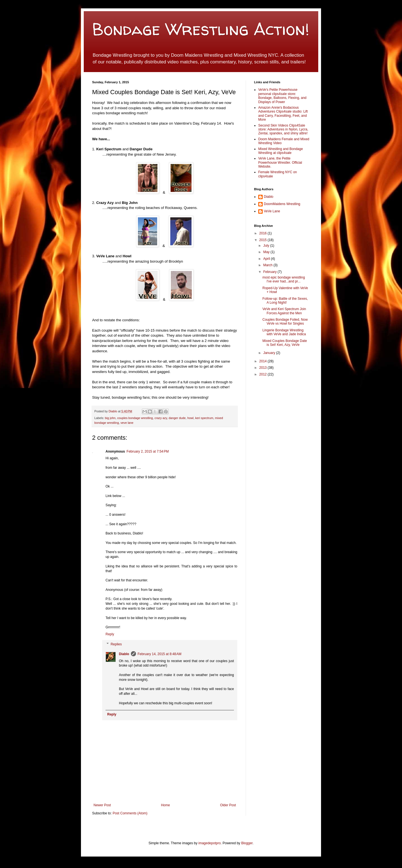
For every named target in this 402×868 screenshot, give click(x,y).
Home (166, 805)
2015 (264, 240)
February (270, 272)
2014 (264, 361)
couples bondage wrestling (135, 418)
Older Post (228, 805)
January (270, 353)
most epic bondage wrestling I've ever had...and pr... (284, 279)
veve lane (127, 423)
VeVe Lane (272, 211)
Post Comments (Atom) (130, 813)
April (267, 259)
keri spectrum (204, 418)
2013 (264, 368)
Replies (116, 644)
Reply (110, 634)
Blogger (247, 843)
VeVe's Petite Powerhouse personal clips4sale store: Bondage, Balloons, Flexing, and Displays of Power (282, 96)
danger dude (177, 418)
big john (110, 418)
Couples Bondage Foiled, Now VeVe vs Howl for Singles (285, 322)
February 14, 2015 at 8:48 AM (160, 654)
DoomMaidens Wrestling (282, 204)
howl (190, 418)
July (267, 246)
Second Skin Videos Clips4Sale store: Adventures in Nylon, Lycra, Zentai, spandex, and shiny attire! (283, 129)
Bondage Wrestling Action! (201, 29)
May (267, 252)
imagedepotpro (210, 843)
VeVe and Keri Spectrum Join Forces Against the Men (284, 311)
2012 (264, 374)
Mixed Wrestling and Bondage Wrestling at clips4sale (281, 151)
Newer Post (102, 805)
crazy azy (161, 418)
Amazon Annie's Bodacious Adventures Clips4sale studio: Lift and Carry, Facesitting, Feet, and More (283, 114)
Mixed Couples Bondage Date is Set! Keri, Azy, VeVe (285, 343)
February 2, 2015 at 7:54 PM (148, 451)
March (268, 265)
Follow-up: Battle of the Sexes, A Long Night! (285, 301)
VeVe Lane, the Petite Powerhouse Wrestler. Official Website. (280, 162)
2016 (264, 233)
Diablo (113, 411)
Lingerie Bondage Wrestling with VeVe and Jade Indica (284, 332)
